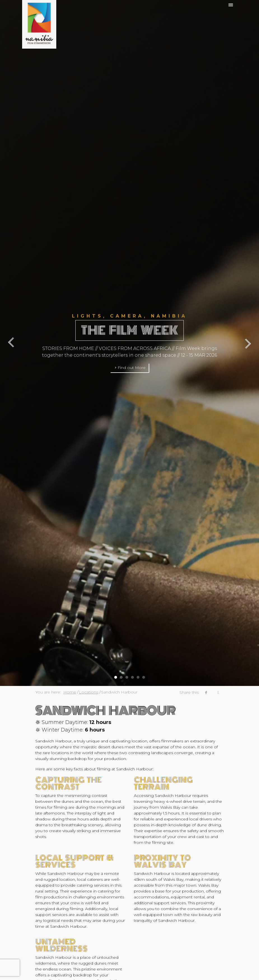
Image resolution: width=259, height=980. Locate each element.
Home (70, 692)
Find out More (130, 368)
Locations (89, 692)
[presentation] (14, 343)
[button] (116, 675)
